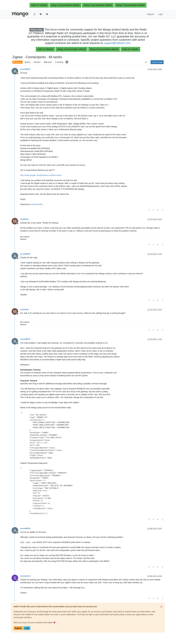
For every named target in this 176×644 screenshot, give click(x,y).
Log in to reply (157, 62)
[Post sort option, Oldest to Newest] (146, 62)
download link (37, 204)
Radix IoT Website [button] (39, 5)
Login (27, 628)
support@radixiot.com (117, 43)
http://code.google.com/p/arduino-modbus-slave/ (41, 175)
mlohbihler (25, 219)
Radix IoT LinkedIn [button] (130, 49)
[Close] (161, 607)
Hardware (17, 62)
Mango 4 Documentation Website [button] (98, 5)
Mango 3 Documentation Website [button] (65, 5)
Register (18, 628)
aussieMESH (25, 69)
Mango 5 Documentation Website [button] (130, 5)
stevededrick (25, 576)
